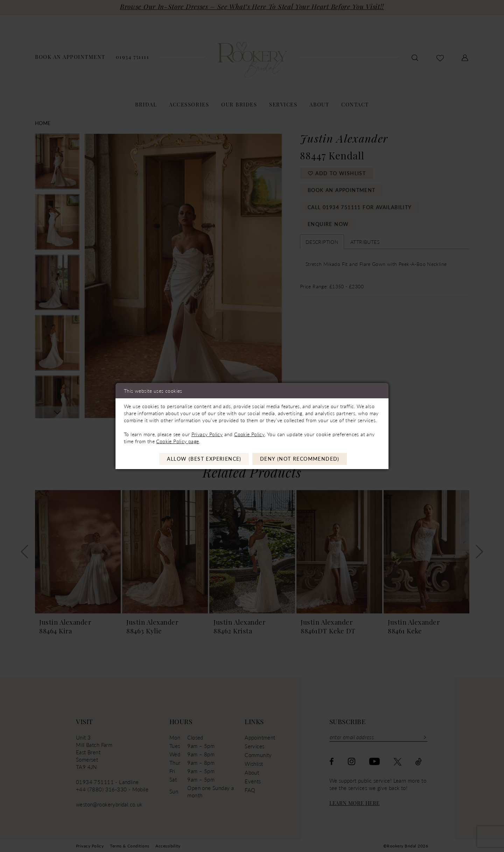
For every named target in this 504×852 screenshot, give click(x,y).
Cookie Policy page (177, 441)
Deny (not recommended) (300, 459)
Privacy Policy (207, 434)
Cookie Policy (249, 434)
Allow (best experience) (204, 459)
